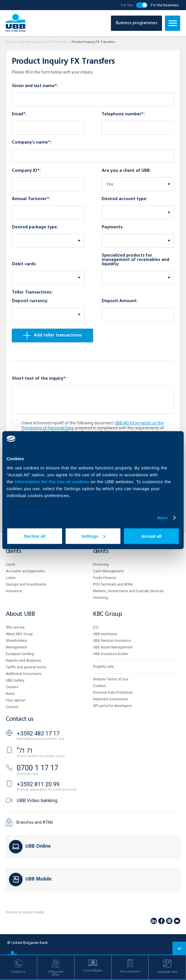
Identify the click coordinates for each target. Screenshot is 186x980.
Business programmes (136, 23)
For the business (165, 5)
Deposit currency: (30, 301)
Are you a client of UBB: (126, 171)
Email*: (19, 114)
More (162, 518)
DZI (96, 627)
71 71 (25, 751)
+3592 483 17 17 (38, 733)
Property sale (103, 667)
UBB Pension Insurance (112, 641)
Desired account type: (124, 199)
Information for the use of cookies (52, 481)
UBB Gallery (15, 680)
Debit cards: (24, 264)
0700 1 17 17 (38, 768)
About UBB (20, 614)
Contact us (20, 719)
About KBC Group (19, 634)
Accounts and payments (25, 571)
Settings (93, 536)
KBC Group (107, 614)
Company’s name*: (32, 142)
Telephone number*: (123, 114)
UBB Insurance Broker (111, 654)
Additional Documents (24, 674)
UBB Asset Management (113, 647)
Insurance (14, 591)
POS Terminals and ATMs (113, 584)
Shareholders (16, 641)
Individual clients (18, 549)
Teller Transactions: (32, 292)
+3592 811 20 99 (38, 784)
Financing (101, 565)
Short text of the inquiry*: (39, 379)
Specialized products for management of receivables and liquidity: (135, 260)
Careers (12, 687)
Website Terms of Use (111, 679)
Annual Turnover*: (31, 199)
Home (10, 42)
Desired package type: (35, 227)
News (10, 694)
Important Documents (110, 699)
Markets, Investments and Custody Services (128, 591)
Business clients (103, 549)
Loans (11, 578)
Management (16, 647)
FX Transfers (59, 42)
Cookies (99, 686)
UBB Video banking (37, 800)
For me (127, 5)
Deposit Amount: (120, 301)
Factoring (101, 598)
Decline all (35, 536)
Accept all (151, 536)
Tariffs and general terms (26, 667)
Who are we (15, 627)
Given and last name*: (35, 86)
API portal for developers (112, 706)
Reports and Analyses (23, 661)
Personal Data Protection (113, 693)
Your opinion (16, 700)
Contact (12, 707)
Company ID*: (26, 171)
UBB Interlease (105, 634)
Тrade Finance (104, 578)
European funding (20, 654)
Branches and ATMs (35, 822)
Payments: (113, 227)
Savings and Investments (26, 584)
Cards (11, 565)
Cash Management (32, 42)
